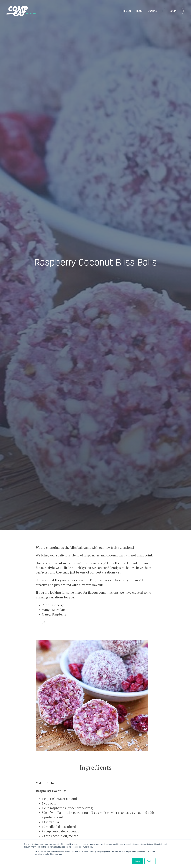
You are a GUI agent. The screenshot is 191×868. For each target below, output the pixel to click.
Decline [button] (150, 861)
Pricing (126, 11)
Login (173, 11)
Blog (139, 11)
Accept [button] (137, 861)
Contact (153, 11)
